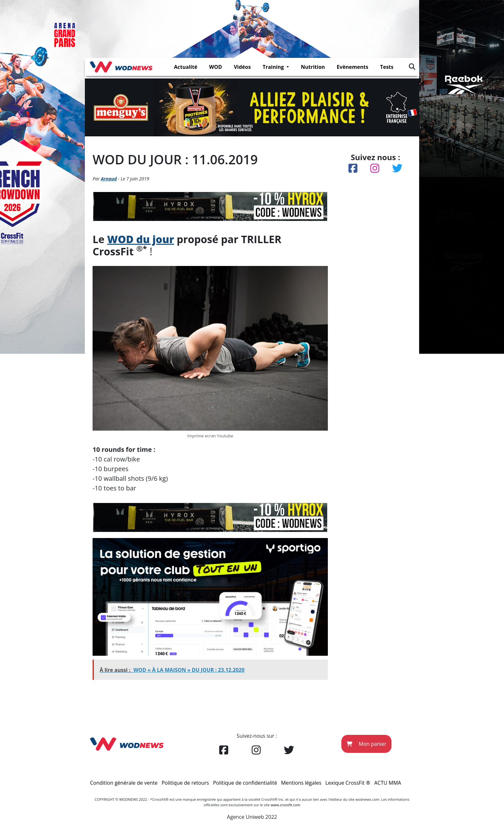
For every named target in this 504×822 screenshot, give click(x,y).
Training (274, 67)
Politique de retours (185, 783)
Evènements (353, 67)
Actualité (186, 67)
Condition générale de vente (124, 783)
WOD (216, 67)
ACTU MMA (388, 783)
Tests (387, 67)
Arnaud (109, 179)
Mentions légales (301, 783)
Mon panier (366, 744)
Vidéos (242, 67)
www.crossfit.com (285, 805)
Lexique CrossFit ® (348, 783)
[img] (412, 67)
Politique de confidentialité (245, 783)
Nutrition (313, 67)
